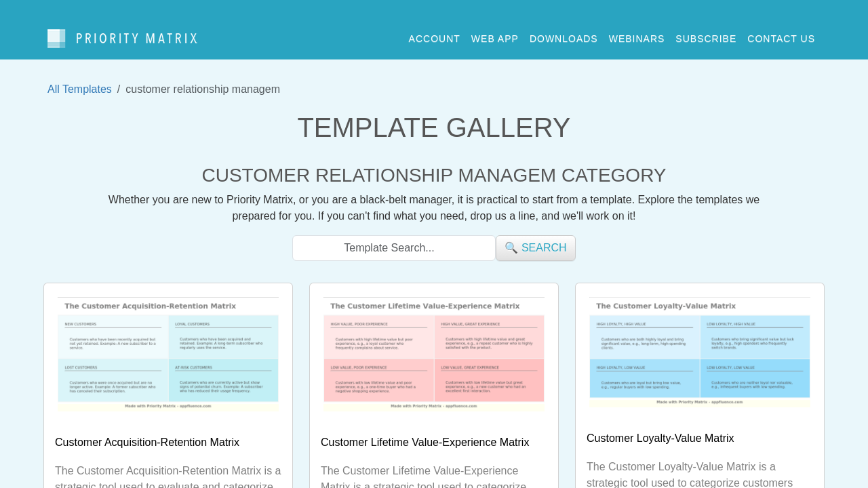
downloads (564, 33)
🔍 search (535, 237)
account (435, 33)
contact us (781, 33)
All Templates (80, 78)
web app (495, 33)
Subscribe (706, 33)
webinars (637, 33)
